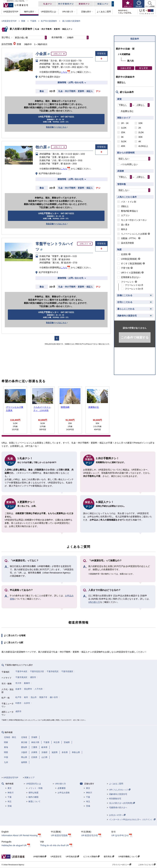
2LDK (141, 132)
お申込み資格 (64, 793)
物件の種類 (33, 797)
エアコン (125, 215)
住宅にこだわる (125, 302)
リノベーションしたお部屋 (134, 234)
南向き (124, 229)
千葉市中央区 (21, 671)
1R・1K (125, 123)
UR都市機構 (40, 857)
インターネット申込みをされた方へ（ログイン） (132, 819)
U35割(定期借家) (129, 259)
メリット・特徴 (35, 788)
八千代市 (39, 689)
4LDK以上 (143, 146)
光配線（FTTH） (129, 238)
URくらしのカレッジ (120, 790)
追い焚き (125, 225)
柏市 (26, 697)
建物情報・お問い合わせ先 (70, 82)
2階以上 (125, 206)
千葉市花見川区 (37, 671)
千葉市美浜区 (21, 677)
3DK (140, 137)
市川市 (18, 683)
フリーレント (127, 282)
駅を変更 (144, 68)
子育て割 (125, 268)
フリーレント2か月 (134, 289)
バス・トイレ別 (129, 202)
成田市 (18, 711)
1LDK (124, 128)
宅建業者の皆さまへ (118, 808)
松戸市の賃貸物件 (49, 21)
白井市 (27, 703)
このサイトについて (147, 865)
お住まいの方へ (117, 815)
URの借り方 (94, 602)
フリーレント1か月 (134, 285)
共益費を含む (127, 111)
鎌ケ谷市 (54, 697)
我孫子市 (43, 697)
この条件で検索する (135, 337)
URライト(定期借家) (131, 273)
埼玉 (10, 802)
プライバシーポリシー (122, 865)
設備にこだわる (125, 295)
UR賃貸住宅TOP (9, 21)
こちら (64, 72)
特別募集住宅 (115, 799)
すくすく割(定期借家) (131, 264)
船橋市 (27, 683)
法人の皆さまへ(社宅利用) (122, 803)
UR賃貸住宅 (56, 857)
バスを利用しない (129, 164)
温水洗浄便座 (127, 243)
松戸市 (18, 697)
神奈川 (11, 793)
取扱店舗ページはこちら (56, 127)
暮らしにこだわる (126, 309)
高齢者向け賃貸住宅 (127, 316)
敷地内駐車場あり (130, 211)
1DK (140, 123)
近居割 (124, 254)
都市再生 (109, 857)
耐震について (34, 802)
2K (140, 128)
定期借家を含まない (131, 277)
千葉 (10, 797)
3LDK (124, 141)
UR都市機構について (129, 857)
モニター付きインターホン (134, 220)
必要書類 (62, 788)
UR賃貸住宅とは (33, 784)
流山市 (34, 697)
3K (122, 137)
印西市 (18, 703)
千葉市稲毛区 (53, 671)
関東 (23, 21)
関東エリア (30, 778)
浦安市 (33, 677)
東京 (10, 788)
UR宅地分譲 (72, 857)
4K (140, 141)
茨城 (10, 806)
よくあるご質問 (116, 784)
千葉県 (33, 21)
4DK (123, 146)
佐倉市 (18, 689)
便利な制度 (33, 793)
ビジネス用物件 (91, 857)
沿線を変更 (126, 68)
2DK (123, 132)
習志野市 (28, 689)
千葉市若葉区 (67, 671)
